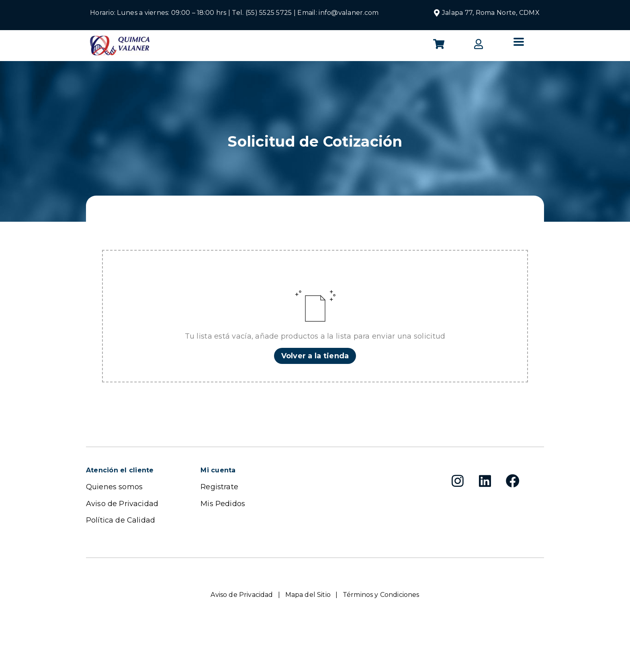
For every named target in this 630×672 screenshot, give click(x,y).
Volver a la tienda (315, 356)
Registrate (219, 487)
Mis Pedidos (223, 504)
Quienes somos (114, 487)
